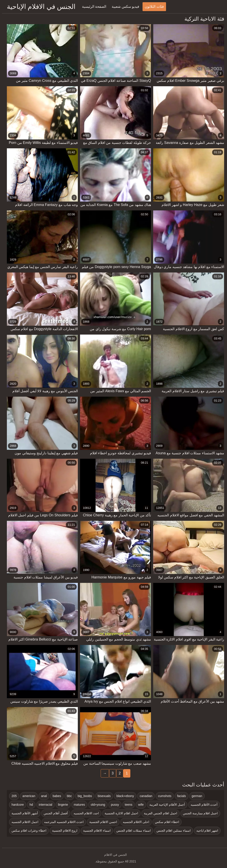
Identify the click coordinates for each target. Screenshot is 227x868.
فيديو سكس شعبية (123, 7)
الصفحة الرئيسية (92, 7)
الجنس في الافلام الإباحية (39, 7)
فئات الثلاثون (152, 7)
